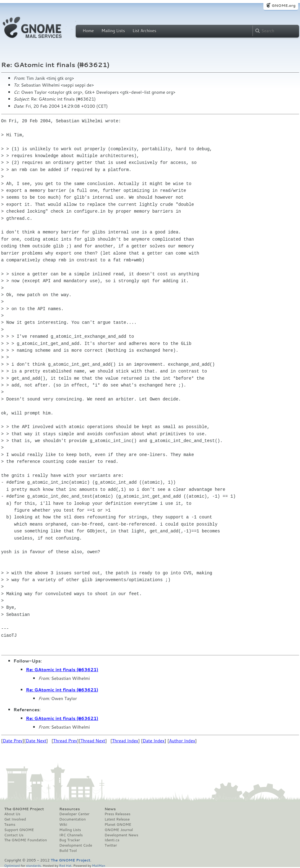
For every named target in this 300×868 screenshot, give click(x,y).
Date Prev (13, 741)
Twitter (111, 845)
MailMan (99, 865)
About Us (12, 814)
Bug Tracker (70, 840)
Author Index (182, 741)
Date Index (154, 741)
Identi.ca (112, 840)
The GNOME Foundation (26, 840)
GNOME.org (283, 5)
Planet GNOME (118, 825)
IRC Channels (71, 835)
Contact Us (14, 835)
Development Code (76, 845)
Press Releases (117, 814)
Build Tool (68, 851)
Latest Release (117, 819)
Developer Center (74, 814)
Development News (121, 835)
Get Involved (15, 819)
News (110, 809)
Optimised (12, 865)
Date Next (36, 741)
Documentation (72, 819)
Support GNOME (19, 830)
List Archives (144, 31)
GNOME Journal (119, 830)
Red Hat (65, 865)
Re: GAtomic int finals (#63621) (62, 670)
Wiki (63, 825)
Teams (10, 825)
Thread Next (93, 741)
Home (88, 31)
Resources (69, 809)
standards (34, 865)
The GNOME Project (24, 809)
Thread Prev (65, 741)
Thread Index (125, 741)
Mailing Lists (113, 31)
